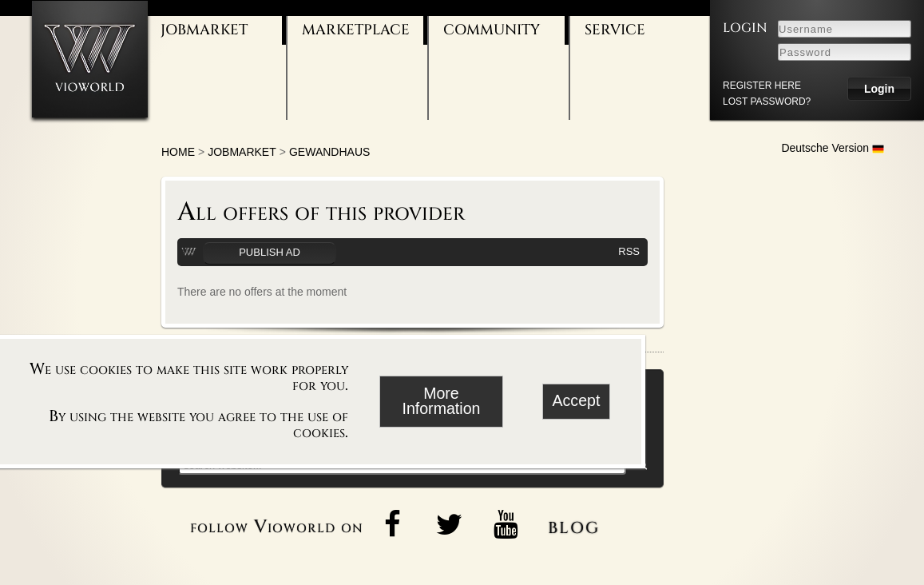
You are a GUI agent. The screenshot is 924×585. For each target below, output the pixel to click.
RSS (629, 251)
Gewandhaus (329, 152)
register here (762, 86)
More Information (441, 401)
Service (615, 30)
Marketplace (356, 30)
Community (492, 30)
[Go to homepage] (90, 59)
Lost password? (767, 101)
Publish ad (270, 252)
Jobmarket (204, 30)
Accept (576, 400)
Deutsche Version (833, 148)
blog (574, 525)
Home (178, 152)
